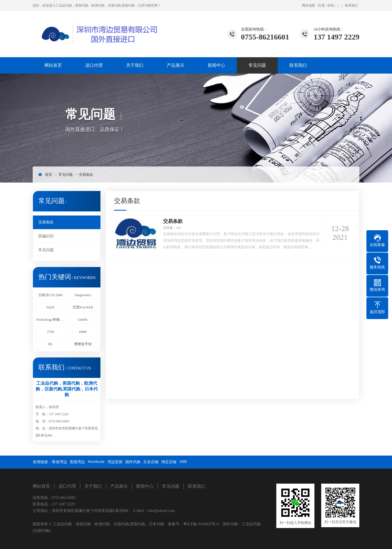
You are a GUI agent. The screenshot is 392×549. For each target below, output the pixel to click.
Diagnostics (83, 295)
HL (50, 344)
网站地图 (308, 5)
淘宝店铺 (169, 462)
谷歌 (330, 5)
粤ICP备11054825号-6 (201, 524)
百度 (321, 5)
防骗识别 (46, 236)
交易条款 (86, 175)
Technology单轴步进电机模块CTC (51, 319)
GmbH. (83, 319)
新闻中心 (216, 65)
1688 (183, 462)
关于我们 (135, 65)
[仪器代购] (42, 531)
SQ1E (50, 307)
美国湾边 (77, 462)
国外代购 (133, 462)
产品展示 (176, 65)
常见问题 (257, 65)
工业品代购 (251, 524)
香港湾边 (59, 462)
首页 (48, 175)
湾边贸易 (115, 462)
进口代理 (94, 65)
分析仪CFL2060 (50, 295)
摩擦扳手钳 (83, 344)
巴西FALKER (83, 307)
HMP (83, 332)
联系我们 (351, 5)
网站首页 (53, 65)
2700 (51, 332)
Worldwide (96, 462)
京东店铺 (151, 462)
